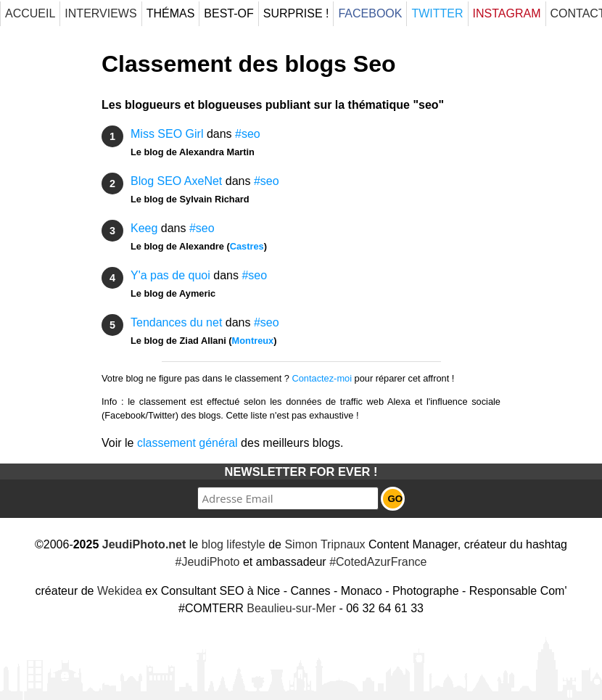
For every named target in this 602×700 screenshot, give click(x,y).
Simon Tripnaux (325, 544)
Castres (247, 246)
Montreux (253, 341)
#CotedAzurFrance (378, 562)
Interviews (100, 13)
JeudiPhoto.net (144, 544)
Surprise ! (296, 13)
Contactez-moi (322, 378)
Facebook (370, 13)
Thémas (171, 13)
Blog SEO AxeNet (176, 181)
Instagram (507, 13)
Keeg (144, 228)
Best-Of (228, 13)
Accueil (30, 13)
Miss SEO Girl (167, 134)
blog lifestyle (234, 544)
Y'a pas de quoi (170, 275)
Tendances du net (176, 322)
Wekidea (120, 591)
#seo (248, 134)
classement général (187, 443)
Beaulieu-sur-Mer (291, 608)
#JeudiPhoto (208, 562)
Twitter (437, 13)
